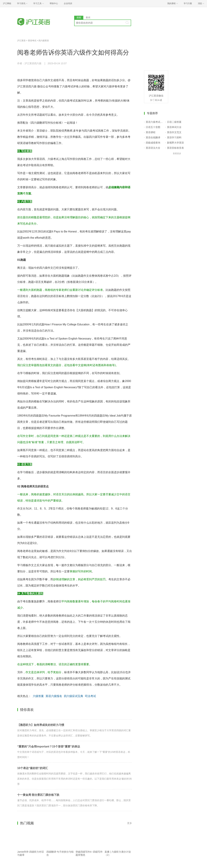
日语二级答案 (174, 122)
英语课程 (151, 132)
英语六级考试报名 (155, 122)
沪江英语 (21, 41)
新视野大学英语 (175, 143)
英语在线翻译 (153, 137)
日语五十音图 (153, 127)
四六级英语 (44, 41)
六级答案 (38, 696)
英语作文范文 (174, 132)
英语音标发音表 (175, 148)
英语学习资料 (174, 137)
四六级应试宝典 (73, 696)
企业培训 (68, 3)
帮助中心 (54, 3)
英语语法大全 (153, 148)
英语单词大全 (174, 127)
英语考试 (32, 41)
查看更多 (177, 154)
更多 (130, 823)
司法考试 (90, 696)
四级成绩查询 (153, 143)
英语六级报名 (54, 696)
